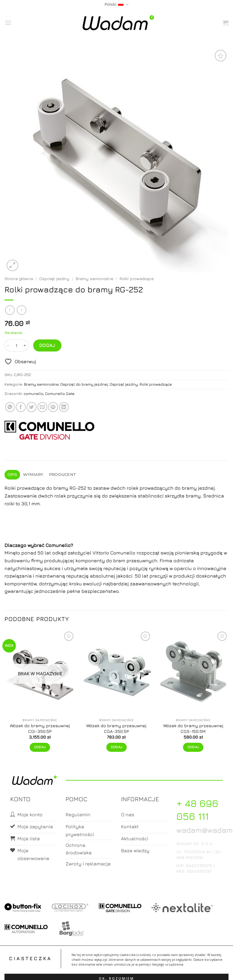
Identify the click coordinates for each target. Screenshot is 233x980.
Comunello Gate (60, 394)
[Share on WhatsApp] (10, 407)
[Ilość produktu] (16, 345)
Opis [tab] (12, 475)
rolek (60, 496)
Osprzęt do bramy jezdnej (84, 384)
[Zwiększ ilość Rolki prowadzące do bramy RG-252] (25, 345)
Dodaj (47, 345)
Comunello (58, 545)
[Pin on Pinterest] (53, 407)
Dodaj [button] (117, 747)
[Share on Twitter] (32, 407)
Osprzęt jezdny (54, 279)
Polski (116, 5)
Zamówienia (140, 970)
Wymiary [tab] (33, 475)
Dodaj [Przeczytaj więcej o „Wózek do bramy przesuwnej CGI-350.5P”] (40, 747)
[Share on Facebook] (21, 407)
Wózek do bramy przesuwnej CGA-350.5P (116, 728)
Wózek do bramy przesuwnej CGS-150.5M (193, 728)
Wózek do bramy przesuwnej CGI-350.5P (40, 728)
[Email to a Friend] (42, 407)
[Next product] (10, 310)
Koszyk (117, 970)
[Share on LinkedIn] (64, 407)
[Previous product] (21, 310)
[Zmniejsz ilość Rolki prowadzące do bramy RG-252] (8, 345)
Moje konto (93, 970)
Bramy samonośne (94, 279)
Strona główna (19, 279)
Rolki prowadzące (137, 279)
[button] (8, 23)
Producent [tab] (62, 475)
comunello (33, 394)
